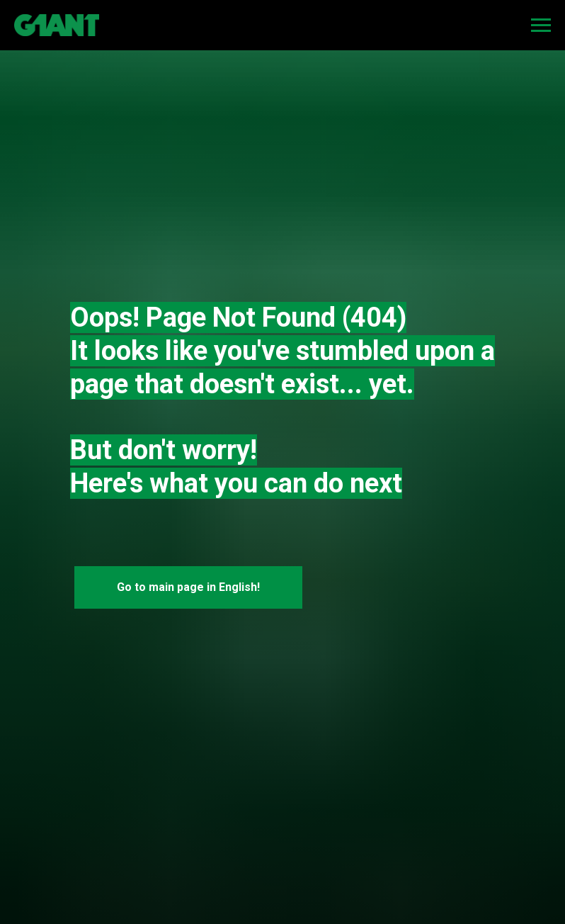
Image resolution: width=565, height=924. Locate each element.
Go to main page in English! (188, 587)
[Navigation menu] (541, 26)
